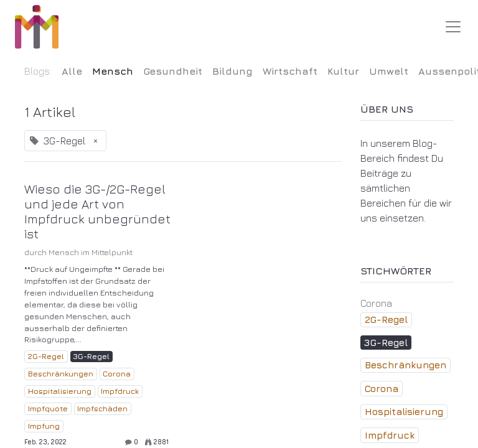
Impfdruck (120, 391)
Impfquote (48, 408)
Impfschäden (102, 408)
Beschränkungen (61, 374)
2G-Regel (46, 356)
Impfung (44, 426)
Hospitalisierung (60, 391)
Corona (117, 374)
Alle (72, 71)
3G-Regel (91, 356)
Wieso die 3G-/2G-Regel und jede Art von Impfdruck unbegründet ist (97, 211)
